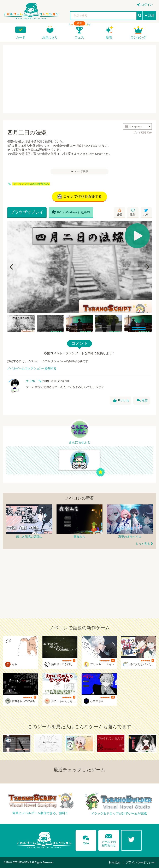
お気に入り (50, 37)
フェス (79, 37)
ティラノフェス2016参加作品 (31, 184)
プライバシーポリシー (140, 862)
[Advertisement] (79, 79)
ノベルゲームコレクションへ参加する (32, 368)
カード (21, 37)
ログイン (147, 5)
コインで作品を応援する (79, 197)
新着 (109, 37)
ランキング (138, 37)
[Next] (147, 267)
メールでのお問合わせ (109, 839)
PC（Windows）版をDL (71, 212)
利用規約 (114, 862)
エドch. (31, 381)
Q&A (86, 839)
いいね (121, 400)
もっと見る (143, 544)
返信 (142, 400)
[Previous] (12, 267)
